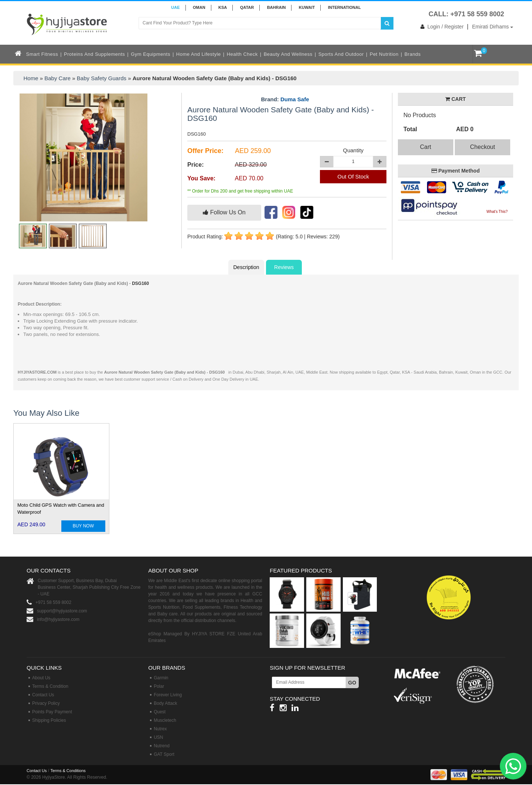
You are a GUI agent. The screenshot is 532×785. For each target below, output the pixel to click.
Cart (426, 147)
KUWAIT (307, 7)
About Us (41, 678)
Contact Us (43, 695)
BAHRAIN (277, 7)
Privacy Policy (46, 703)
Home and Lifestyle (199, 54)
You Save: (201, 178)
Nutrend (162, 746)
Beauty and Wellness (288, 54)
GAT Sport (164, 754)
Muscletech (165, 720)
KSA (223, 7)
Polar (159, 686)
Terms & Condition (50, 686)
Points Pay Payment (52, 712)
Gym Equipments (151, 54)
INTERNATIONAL (345, 7)
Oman (199, 7)
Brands (413, 54)
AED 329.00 (251, 165)
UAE (175, 7)
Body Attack (165, 703)
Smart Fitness (42, 54)
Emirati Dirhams (493, 27)
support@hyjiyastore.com (62, 611)
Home (31, 78)
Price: (195, 165)
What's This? (497, 212)
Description (246, 267)
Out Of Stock (353, 176)
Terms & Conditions (68, 771)
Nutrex (160, 729)
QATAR (247, 7)
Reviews (284, 267)
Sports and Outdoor (341, 54)
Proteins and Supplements (94, 54)
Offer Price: (205, 151)
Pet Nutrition (384, 54)
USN (158, 737)
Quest (160, 712)
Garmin (161, 678)
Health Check (242, 54)
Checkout (482, 147)
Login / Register (441, 27)
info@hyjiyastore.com (58, 619)
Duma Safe (295, 99)
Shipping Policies (49, 720)
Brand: (285, 99)
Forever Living (168, 695)
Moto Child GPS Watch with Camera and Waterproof (61, 509)
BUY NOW (83, 526)
